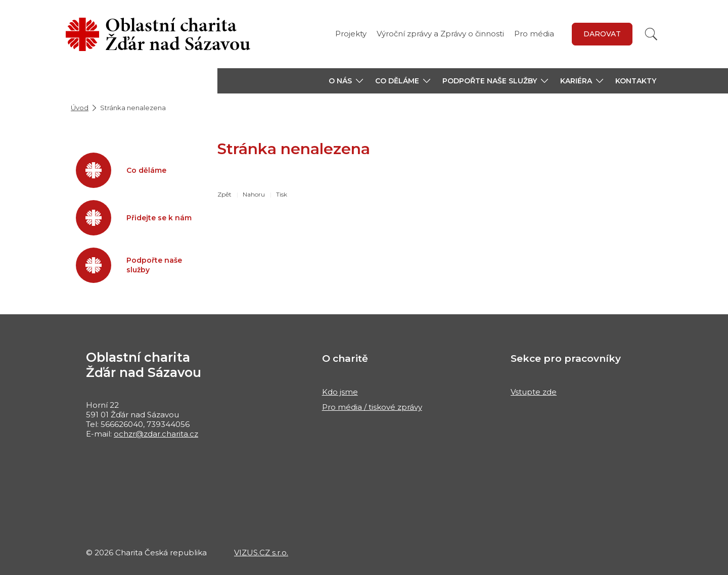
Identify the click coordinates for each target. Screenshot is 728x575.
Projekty (351, 34)
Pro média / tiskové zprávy (372, 407)
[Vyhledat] (651, 34)
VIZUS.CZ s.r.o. (261, 553)
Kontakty (636, 81)
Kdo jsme (340, 392)
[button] (346, 81)
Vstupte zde (534, 392)
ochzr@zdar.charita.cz (156, 434)
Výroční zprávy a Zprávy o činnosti (440, 34)
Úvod (80, 108)
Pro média (534, 34)
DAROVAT (602, 34)
